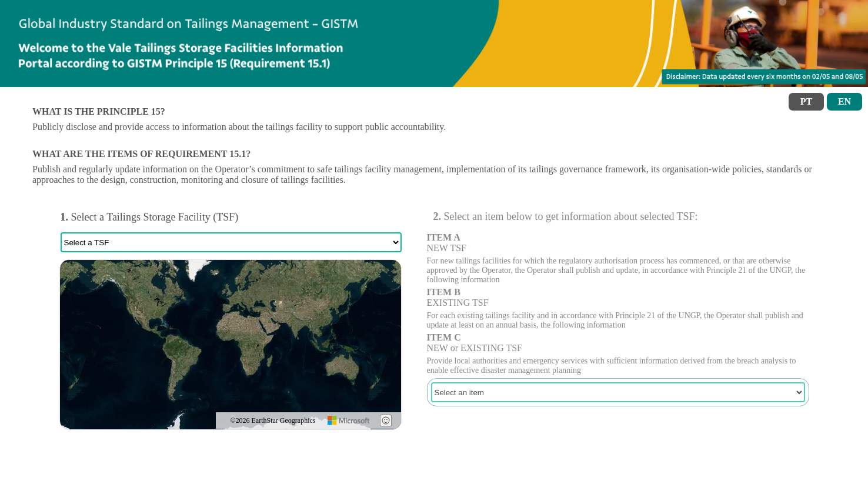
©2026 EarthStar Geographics (273, 420)
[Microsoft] (349, 420)
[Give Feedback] (386, 420)
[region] (231, 345)
